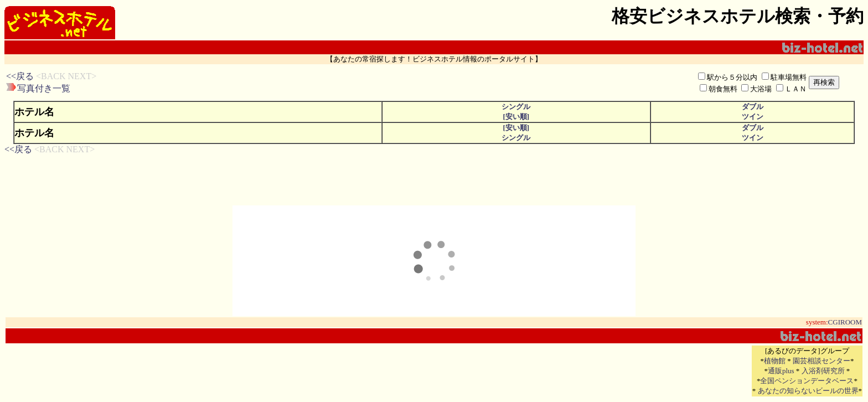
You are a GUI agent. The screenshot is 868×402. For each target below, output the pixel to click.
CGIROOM (845, 322)
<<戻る (20, 76)
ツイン (753, 117)
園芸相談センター (821, 361)
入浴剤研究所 (823, 371)
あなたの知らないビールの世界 (808, 391)
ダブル (753, 107)
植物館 (775, 361)
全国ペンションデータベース (807, 381)
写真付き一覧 (44, 88)
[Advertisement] (294, 83)
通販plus (781, 371)
